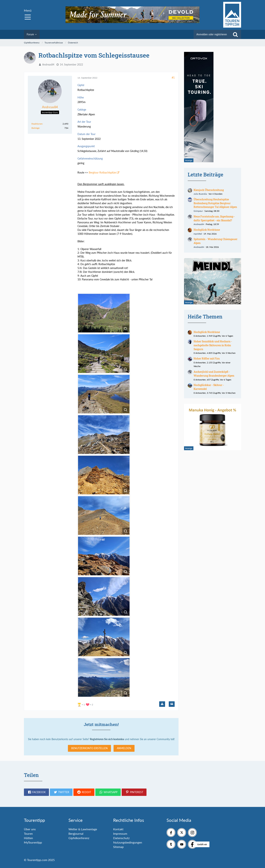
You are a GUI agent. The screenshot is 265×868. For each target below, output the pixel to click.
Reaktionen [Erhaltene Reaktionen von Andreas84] (37, 124)
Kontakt (118, 829)
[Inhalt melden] (162, 704)
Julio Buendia (200, 194)
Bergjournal (76, 834)
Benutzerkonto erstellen (89, 748)
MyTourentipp (33, 842)
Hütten (28, 838)
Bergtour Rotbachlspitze (102, 172)
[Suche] (235, 34)
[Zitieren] (172, 704)
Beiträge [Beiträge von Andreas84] (35, 128)
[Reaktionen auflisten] (86, 704)
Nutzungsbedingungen (128, 842)
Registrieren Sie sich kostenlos (107, 739)
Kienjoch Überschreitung (209, 190)
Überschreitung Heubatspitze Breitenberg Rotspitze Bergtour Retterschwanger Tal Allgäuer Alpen (215, 203)
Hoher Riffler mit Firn (207, 358)
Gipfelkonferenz (79, 838)
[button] (36, 792)
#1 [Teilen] (173, 78)
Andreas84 (48, 64)
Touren (28, 834)
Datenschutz (121, 838)
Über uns (30, 829)
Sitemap (118, 847)
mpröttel (198, 234)
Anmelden (124, 748)
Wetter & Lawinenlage (83, 829)
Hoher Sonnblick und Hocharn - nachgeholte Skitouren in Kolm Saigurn (213, 345)
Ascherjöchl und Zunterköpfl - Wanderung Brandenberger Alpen (214, 374)
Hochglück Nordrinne (207, 230)
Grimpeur (198, 211)
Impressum (120, 834)
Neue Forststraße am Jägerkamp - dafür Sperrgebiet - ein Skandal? (214, 218)
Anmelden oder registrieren (212, 34)
